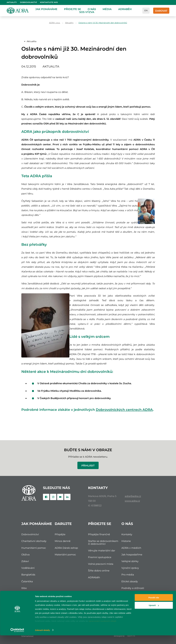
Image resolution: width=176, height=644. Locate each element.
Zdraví (25, 561)
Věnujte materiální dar (102, 551)
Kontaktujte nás (49, 2)
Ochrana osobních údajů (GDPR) (136, 596)
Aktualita (31, 41)
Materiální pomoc (65, 555)
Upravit (154, 614)
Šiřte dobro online (99, 571)
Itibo (24, 588)
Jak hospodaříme (132, 555)
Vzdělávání (28, 568)
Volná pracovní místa (101, 564)
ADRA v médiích (131, 548)
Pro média (128, 575)
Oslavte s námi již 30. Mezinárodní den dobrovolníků (103, 23)
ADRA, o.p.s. (55, 23)
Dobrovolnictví (28, 2)
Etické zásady (130, 581)
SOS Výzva (87, 12)
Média (107, 9)
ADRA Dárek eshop (66, 548)
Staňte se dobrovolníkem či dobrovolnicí (103, 542)
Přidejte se (73, 9)
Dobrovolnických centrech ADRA (124, 410)
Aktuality (12, 2)
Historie (126, 541)
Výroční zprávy (130, 568)
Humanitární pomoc (34, 548)
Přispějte (60, 534)
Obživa (25, 555)
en (146, 10)
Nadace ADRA (30, 595)
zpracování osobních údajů (102, 630)
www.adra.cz (132, 501)
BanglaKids (28, 575)
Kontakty (127, 534)
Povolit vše (154, 606)
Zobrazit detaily (42, 639)
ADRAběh (125, 9)
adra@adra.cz (133, 496)
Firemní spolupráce (100, 557)
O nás (92, 9)
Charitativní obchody (34, 541)
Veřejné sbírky (130, 561)
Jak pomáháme (46, 9)
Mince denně (63, 541)
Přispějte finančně (99, 534)
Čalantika (27, 581)
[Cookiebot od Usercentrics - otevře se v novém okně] (17, 639)
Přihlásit (88, 466)
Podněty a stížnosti (133, 588)
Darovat (161, 11)
